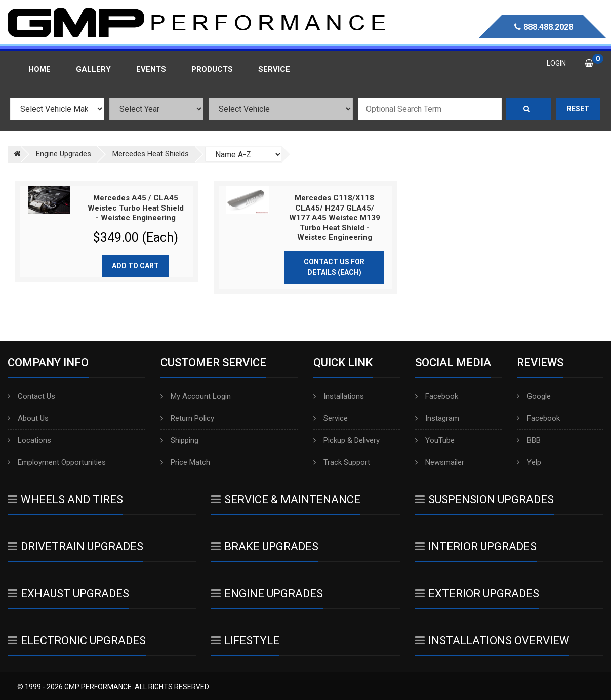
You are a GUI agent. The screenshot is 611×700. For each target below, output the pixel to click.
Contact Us (31, 396)
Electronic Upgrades (77, 641)
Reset (578, 109)
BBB (529, 440)
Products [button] (212, 69)
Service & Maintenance (286, 499)
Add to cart (135, 266)
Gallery (93, 69)
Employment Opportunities (57, 462)
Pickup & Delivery (347, 440)
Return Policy (187, 418)
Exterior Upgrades (477, 593)
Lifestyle (245, 641)
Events (151, 69)
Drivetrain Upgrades (75, 546)
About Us (28, 418)
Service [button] (274, 69)
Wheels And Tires (65, 499)
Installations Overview (492, 641)
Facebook (437, 396)
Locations (29, 440)
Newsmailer (440, 462)
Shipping (179, 440)
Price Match (185, 462)
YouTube (435, 440)
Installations (339, 396)
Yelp (529, 462)
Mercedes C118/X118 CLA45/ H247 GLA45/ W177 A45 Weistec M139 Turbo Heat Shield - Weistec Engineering (335, 218)
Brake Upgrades (265, 546)
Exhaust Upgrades (68, 593)
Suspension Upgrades (484, 499)
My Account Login (196, 396)
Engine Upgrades (267, 593)
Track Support (342, 462)
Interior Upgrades (476, 546)
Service (331, 418)
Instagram (437, 418)
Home (39, 69)
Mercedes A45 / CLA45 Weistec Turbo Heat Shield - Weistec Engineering (136, 208)
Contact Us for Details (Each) (334, 267)
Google (534, 396)
